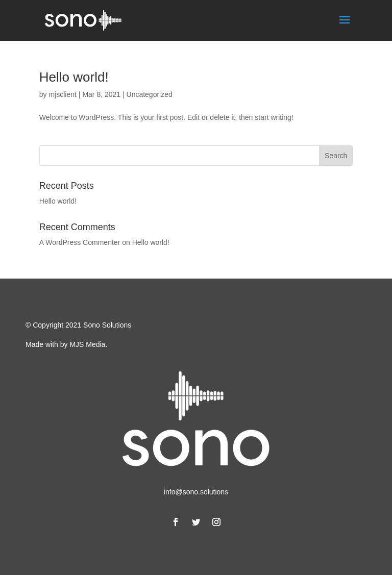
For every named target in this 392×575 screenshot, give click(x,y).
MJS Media (87, 344)
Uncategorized (150, 94)
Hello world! (74, 77)
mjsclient (62, 94)
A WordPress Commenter (80, 242)
